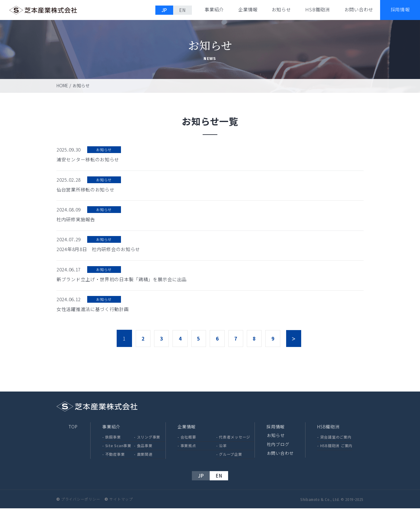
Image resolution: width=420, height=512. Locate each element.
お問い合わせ (359, 9)
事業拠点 (188, 449)
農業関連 (145, 458)
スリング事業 (149, 441)
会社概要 (188, 441)
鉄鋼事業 (113, 441)
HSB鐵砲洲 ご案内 (336, 449)
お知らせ (281, 9)
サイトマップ (121, 503)
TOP (73, 430)
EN (183, 10)
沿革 (223, 449)
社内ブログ (278, 447)
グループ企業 (231, 458)
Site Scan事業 (118, 449)
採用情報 (276, 430)
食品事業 (145, 449)
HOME (62, 85)
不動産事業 (115, 458)
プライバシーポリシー (81, 503)
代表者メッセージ (235, 441)
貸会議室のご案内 (336, 441)
